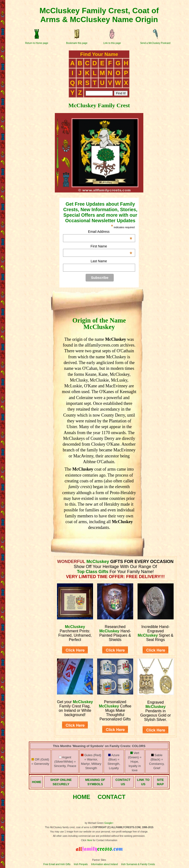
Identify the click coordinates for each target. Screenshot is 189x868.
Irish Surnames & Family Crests (138, 864)
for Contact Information (105, 840)
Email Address (110, 232)
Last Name (99, 261)
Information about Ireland (104, 864)
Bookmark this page (77, 43)
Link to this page (112, 43)
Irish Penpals (81, 864)
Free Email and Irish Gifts (57, 864)
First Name (111, 246)
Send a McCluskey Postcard (155, 43)
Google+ (109, 823)
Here (89, 840)
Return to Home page (37, 43)
